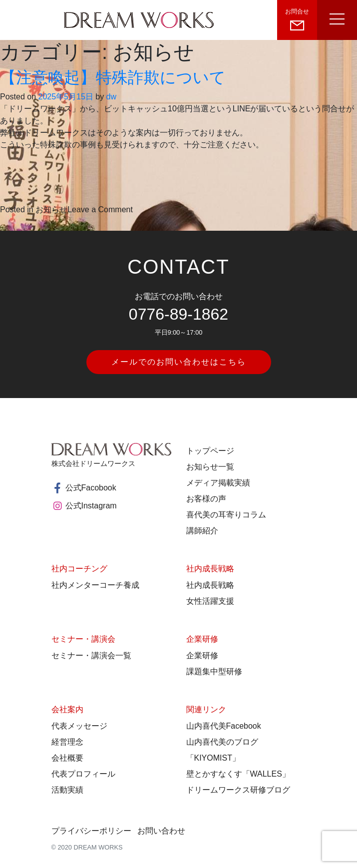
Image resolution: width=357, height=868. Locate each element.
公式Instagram (84, 506)
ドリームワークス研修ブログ (238, 790)
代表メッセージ (79, 726)
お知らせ (51, 210)
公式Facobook (84, 488)
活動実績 (67, 790)
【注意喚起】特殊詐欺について (113, 77)
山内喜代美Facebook (224, 726)
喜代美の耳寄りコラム (226, 515)
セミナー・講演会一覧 (91, 655)
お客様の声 (206, 499)
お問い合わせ (161, 831)
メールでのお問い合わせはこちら (179, 362)
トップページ (210, 451)
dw (111, 97)
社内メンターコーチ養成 (95, 585)
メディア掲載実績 (218, 483)
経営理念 (67, 742)
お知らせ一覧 (210, 467)
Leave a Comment (100, 210)
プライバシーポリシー (91, 831)
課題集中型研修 (214, 671)
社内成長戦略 (210, 585)
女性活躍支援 (210, 601)
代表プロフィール (83, 774)
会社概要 (67, 758)
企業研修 (202, 655)
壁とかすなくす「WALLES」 (238, 774)
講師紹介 (202, 531)
